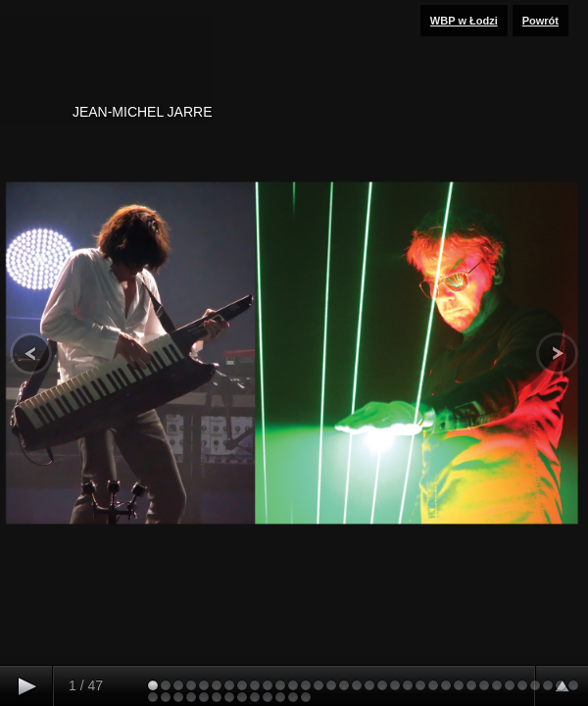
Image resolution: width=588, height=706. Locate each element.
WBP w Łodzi (464, 21)
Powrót (540, 21)
